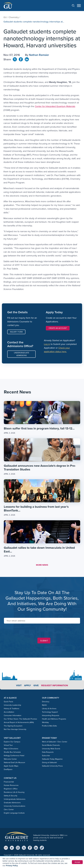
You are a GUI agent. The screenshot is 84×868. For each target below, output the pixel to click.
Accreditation (9, 712)
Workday (45, 722)
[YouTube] (12, 848)
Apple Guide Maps (11, 766)
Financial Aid (9, 782)
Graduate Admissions (12, 803)
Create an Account (58, 328)
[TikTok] (42, 848)
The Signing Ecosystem (13, 726)
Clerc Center (9, 810)
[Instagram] (18, 848)
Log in (47, 344)
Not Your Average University (15, 729)
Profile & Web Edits (49, 726)
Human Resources (11, 785)
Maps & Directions (11, 749)
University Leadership (12, 705)
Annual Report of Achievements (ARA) (19, 722)
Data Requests (48, 752)
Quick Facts (8, 702)
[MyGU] (6, 848)
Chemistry (14, 17)
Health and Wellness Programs (54, 719)
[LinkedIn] (36, 848)
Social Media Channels (51, 745)
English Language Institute (14, 813)
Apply (28, 685)
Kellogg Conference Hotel (14, 756)
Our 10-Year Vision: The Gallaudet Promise (20, 719)
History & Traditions (12, 709)
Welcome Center (10, 759)
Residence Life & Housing (14, 792)
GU (5, 17)
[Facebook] (30, 848)
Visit (19, 685)
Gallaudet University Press (52, 766)
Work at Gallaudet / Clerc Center (55, 742)
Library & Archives (49, 709)
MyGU (44, 705)
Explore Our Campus (12, 742)
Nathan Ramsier (39, 55)
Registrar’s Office (11, 789)
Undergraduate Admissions (22, 354)
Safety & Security (11, 796)
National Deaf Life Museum (14, 762)
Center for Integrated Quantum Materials (55, 106)
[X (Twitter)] (24, 848)
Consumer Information (13, 715)
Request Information (55, 685)
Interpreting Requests (51, 715)
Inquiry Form (16, 332)
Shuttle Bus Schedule (12, 752)
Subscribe (46, 756)
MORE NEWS (42, 565)
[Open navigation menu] (79, 6)
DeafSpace (8, 769)
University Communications (15, 806)
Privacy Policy (12, 866)
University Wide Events (51, 749)
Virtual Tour (8, 745)
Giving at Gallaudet (49, 762)
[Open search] (74, 5)
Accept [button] (77, 862)
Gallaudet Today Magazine (52, 759)
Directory (46, 702)
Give (36, 685)
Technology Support (50, 712)
